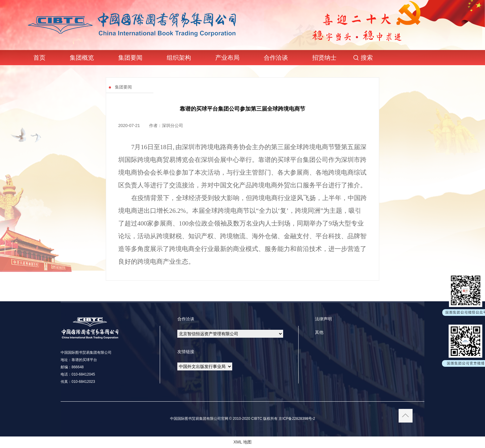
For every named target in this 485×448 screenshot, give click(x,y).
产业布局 (227, 58)
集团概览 (82, 58)
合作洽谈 (276, 58)
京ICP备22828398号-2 (296, 419)
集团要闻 (130, 58)
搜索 (367, 58)
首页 (39, 58)
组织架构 (179, 58)
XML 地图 (242, 442)
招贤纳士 (324, 58)
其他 (319, 332)
